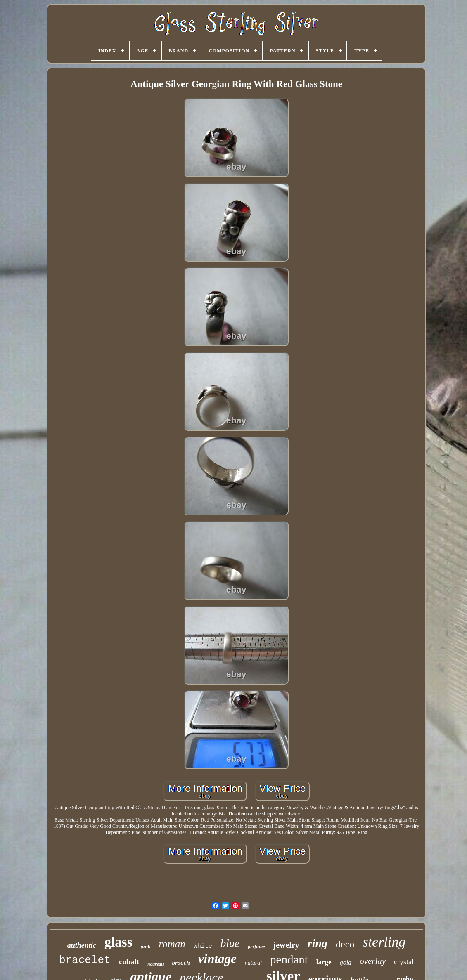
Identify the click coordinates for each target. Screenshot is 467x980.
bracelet (85, 960)
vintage (217, 959)
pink (146, 946)
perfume (256, 947)
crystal (404, 962)
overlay (373, 961)
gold (346, 962)
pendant (289, 959)
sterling (384, 942)
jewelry (286, 945)
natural (253, 963)
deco (345, 944)
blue (230, 943)
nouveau (155, 964)
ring (318, 943)
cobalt (129, 962)
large (324, 962)
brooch (181, 963)
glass (119, 942)
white (203, 946)
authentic (82, 945)
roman (172, 944)
